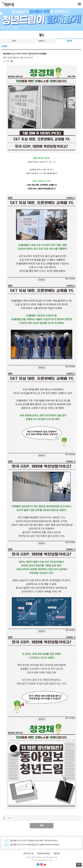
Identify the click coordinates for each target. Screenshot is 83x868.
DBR (14, 41)
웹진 (8, 28)
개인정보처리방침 (43, 854)
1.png (9, 818)
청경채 (16, 28)
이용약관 (57, 854)
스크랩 (8, 61)
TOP (79, 865)
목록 (42, 826)
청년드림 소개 (28, 854)
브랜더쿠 (42, 41)
